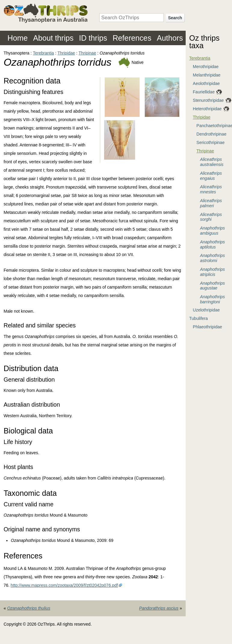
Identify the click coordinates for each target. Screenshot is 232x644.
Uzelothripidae (206, 310)
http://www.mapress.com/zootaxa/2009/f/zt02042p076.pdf (64, 585)
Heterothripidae (207, 109)
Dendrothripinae (212, 134)
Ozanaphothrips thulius (29, 608)
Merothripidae (206, 67)
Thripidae (66, 53)
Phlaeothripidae (207, 327)
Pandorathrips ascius (159, 608)
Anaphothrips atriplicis (213, 272)
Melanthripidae (207, 75)
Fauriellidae (204, 92)
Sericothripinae (210, 142)
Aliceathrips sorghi (211, 217)
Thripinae (87, 53)
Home (18, 38)
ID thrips (93, 38)
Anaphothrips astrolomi (213, 258)
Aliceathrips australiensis (212, 162)
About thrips (53, 38)
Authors (170, 38)
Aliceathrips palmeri (211, 203)
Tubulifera (199, 318)
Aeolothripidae (206, 83)
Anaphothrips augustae (213, 286)
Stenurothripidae (208, 100)
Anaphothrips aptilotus (213, 244)
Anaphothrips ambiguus (213, 231)
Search (175, 18)
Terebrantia (43, 53)
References (132, 38)
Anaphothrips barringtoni (213, 299)
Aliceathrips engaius (211, 176)
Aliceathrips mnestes (211, 189)
